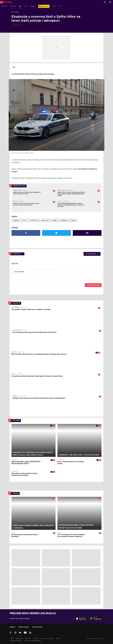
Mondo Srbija (24, 627)
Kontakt (36, 639)
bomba (55, 221)
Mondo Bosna (37, 627)
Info (13, 12)
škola (73, 221)
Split (25, 221)
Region (17, 12)
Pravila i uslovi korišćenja (33, 641)
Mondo (13, 627)
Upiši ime (15, 264)
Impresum (28, 639)
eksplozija (45, 221)
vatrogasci (64, 221)
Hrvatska (16, 221)
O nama (12, 639)
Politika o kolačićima (47, 639)
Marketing (19, 639)
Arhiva (58, 639)
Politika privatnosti (16, 641)
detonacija (34, 221)
